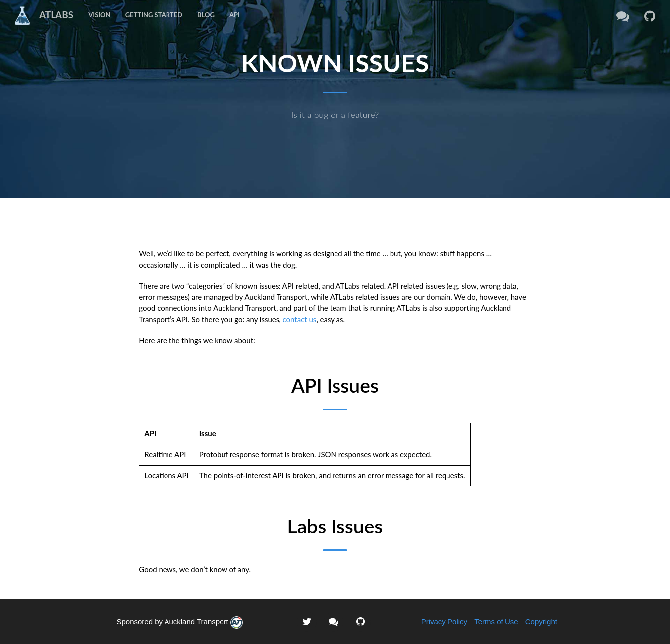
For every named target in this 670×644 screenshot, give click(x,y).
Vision (99, 15)
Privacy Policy (444, 621)
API (235, 15)
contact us (300, 319)
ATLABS (40, 15)
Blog (206, 15)
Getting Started (154, 15)
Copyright (541, 621)
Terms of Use (496, 621)
